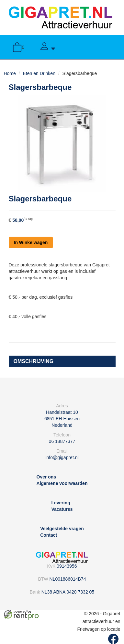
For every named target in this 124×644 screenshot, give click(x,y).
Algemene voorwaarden (62, 483)
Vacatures (62, 509)
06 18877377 (62, 441)
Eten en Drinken (39, 73)
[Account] (48, 47)
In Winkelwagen (31, 242)
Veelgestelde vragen (62, 529)
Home (10, 73)
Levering (61, 503)
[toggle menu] (106, 47)
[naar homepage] (61, 17)
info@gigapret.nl (62, 457)
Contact (49, 535)
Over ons (46, 477)
